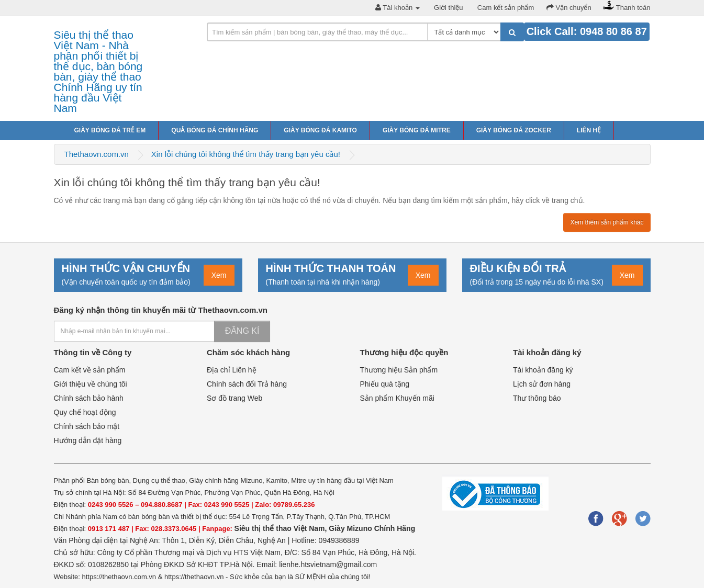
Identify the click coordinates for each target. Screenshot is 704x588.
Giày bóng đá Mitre (417, 130)
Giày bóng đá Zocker (514, 130)
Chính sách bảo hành (89, 398)
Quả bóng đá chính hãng (215, 130)
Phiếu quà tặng (385, 384)
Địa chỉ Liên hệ (232, 370)
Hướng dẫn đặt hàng (88, 440)
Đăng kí (242, 331)
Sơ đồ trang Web (234, 398)
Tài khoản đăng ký (543, 370)
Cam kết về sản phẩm (90, 370)
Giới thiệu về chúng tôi (91, 384)
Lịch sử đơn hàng (542, 384)
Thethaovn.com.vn (97, 154)
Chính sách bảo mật (87, 426)
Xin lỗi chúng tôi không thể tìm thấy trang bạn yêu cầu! (246, 154)
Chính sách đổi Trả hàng (247, 384)
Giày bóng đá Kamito (320, 130)
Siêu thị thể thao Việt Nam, (282, 528)
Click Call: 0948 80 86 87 (587, 31)
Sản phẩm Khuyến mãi (397, 398)
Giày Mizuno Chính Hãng (372, 528)
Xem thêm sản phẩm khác (607, 222)
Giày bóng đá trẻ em (110, 130)
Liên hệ (589, 130)
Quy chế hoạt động (85, 412)
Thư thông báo (537, 398)
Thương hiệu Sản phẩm (399, 370)
